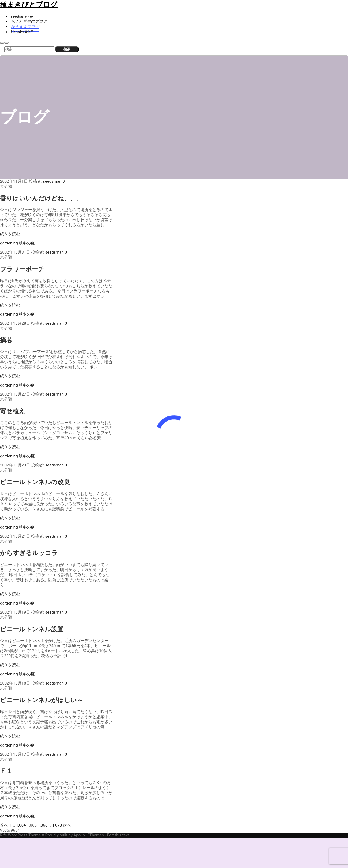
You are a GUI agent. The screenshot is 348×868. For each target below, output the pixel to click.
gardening (9, 243)
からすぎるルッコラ (29, 553)
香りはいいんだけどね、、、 (41, 198)
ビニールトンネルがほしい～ (41, 700)
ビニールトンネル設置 (32, 629)
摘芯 (6, 340)
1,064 (21, 825)
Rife (3, 835)
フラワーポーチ (22, 269)
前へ (4, 825)
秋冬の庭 (27, 243)
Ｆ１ (6, 771)
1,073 (57, 825)
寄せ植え (13, 411)
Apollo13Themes (89, 835)
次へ (67, 825)
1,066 (43, 825)
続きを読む (10, 234)
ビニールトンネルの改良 (35, 482)
